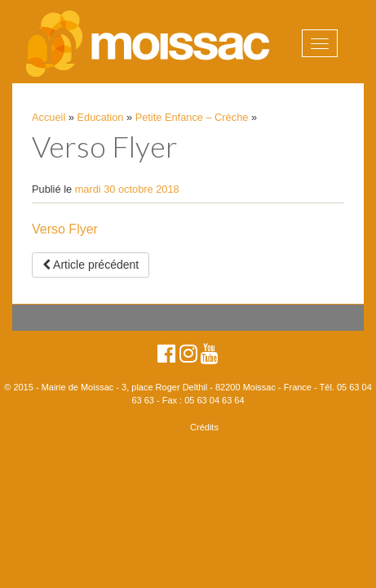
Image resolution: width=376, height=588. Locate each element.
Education (101, 117)
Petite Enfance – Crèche (192, 117)
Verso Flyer (65, 229)
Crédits (204, 427)
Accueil (49, 117)
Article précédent (91, 265)
